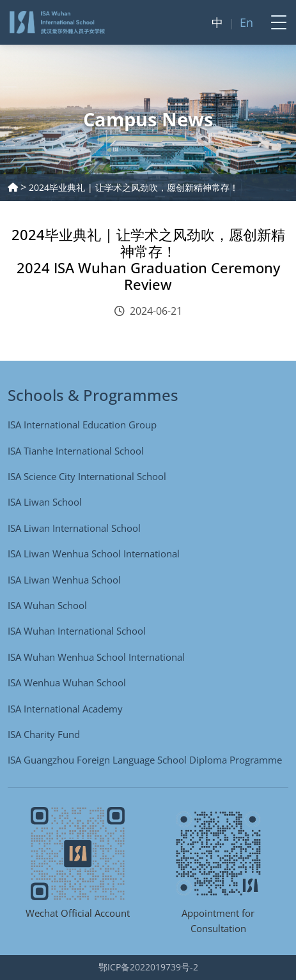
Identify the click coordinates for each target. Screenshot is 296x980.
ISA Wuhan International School (77, 631)
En (246, 22)
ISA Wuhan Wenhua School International (96, 657)
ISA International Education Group (82, 425)
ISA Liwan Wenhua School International (94, 554)
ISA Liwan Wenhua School (64, 580)
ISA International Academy (65, 709)
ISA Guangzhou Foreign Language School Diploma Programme (145, 760)
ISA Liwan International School (74, 528)
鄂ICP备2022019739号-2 (148, 967)
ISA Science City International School (87, 476)
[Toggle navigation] (275, 22)
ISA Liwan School (45, 502)
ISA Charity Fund (44, 734)
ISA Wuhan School (47, 605)
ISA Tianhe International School (76, 451)
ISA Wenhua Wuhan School (67, 682)
